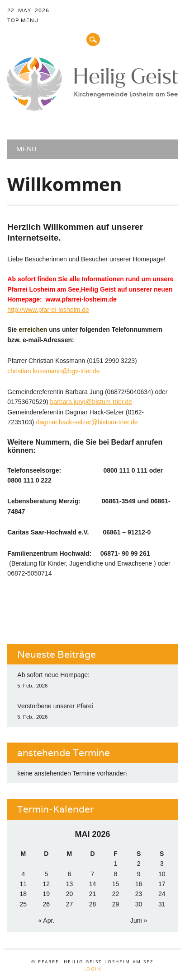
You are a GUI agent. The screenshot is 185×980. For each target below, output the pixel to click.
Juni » (139, 920)
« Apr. (46, 920)
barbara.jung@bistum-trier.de (91, 402)
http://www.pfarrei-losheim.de (48, 310)
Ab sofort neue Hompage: (53, 675)
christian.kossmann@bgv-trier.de (53, 371)
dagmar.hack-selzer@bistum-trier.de (87, 422)
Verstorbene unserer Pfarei (55, 706)
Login (92, 969)
